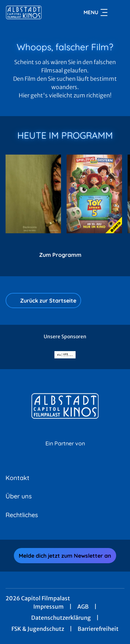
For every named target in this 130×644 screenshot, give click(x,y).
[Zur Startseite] (31, 12)
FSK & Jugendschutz (38, 629)
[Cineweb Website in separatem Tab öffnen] (65, 451)
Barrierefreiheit (98, 629)
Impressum (49, 607)
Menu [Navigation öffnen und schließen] (96, 12)
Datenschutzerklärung (61, 618)
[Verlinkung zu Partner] (65, 355)
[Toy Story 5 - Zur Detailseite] (94, 194)
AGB (83, 607)
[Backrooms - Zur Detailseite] (33, 194)
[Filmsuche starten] (118, 12)
